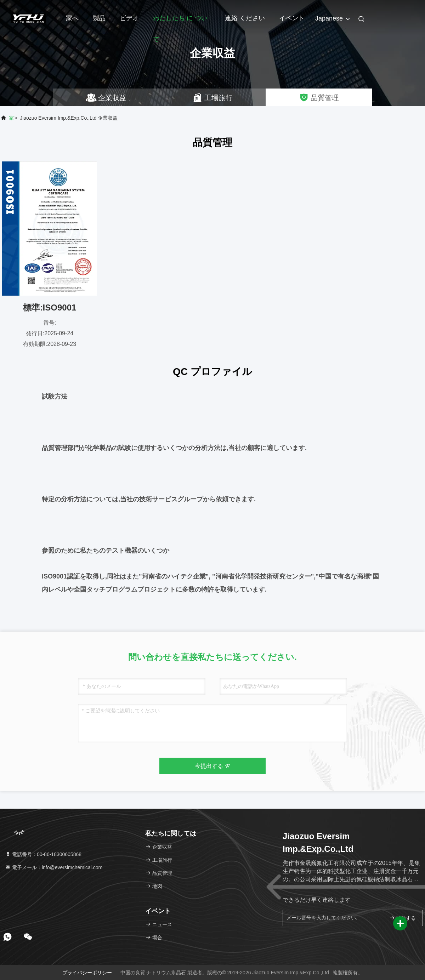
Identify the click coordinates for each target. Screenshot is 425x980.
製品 (99, 18)
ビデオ (129, 18)
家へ (72, 18)
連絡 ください (245, 18)
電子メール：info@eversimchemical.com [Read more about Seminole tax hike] (54, 867)
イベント (292, 18)
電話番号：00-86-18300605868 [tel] (43, 854)
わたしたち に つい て (180, 22)
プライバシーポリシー (87, 973)
